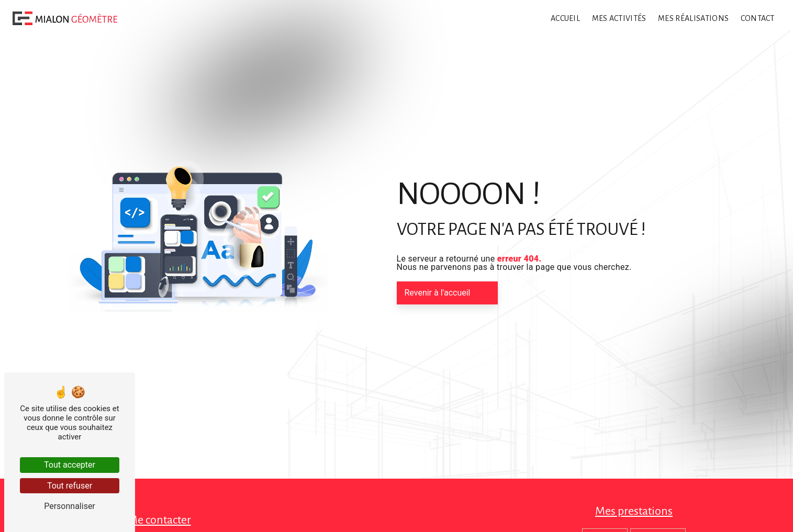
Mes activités (619, 18)
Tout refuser (70, 486)
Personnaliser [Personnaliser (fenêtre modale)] (70, 506)
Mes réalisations (693, 18)
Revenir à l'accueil (438, 293)
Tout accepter (70, 465)
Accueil (565, 18)
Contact (758, 18)
